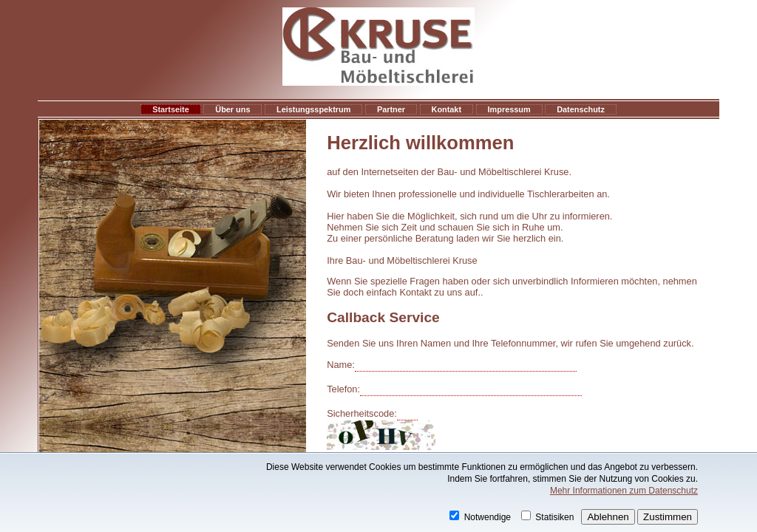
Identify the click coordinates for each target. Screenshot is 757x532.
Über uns (232, 109)
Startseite (171, 109)
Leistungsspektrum (313, 109)
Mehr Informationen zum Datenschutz (624, 491)
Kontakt (447, 109)
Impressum (509, 109)
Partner (391, 109)
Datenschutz (581, 109)
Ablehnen (608, 517)
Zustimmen (668, 517)
